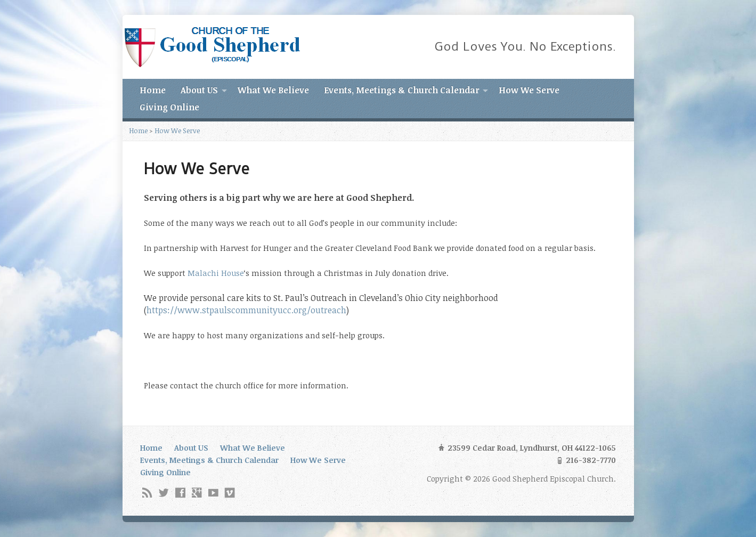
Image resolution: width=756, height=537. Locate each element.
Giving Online (169, 107)
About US (199, 90)
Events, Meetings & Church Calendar (401, 90)
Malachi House (216, 273)
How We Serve (529, 90)
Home (153, 90)
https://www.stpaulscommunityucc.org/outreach (246, 310)
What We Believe (273, 90)
